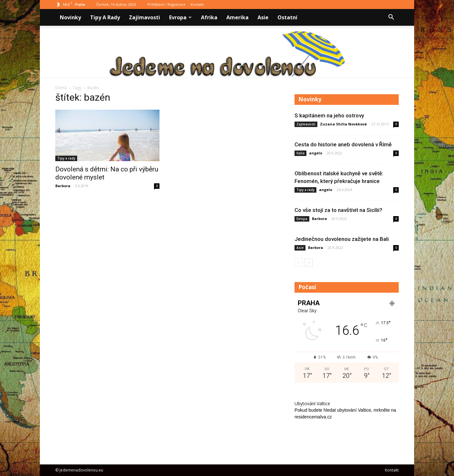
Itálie (300, 153)
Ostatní (287, 17)
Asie (263, 17)
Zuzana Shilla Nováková (343, 124)
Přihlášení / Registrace (166, 4)
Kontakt (197, 4)
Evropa (180, 17)
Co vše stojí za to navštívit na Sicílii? (338, 210)
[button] (391, 17)
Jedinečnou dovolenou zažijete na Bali (342, 239)
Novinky (70, 17)
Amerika (237, 17)
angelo (316, 153)
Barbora (63, 186)
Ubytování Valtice (312, 403)
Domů (61, 88)
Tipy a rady (105, 17)
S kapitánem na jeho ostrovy (329, 115)
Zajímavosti (145, 17)
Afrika (209, 17)
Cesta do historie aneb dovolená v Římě (343, 144)
